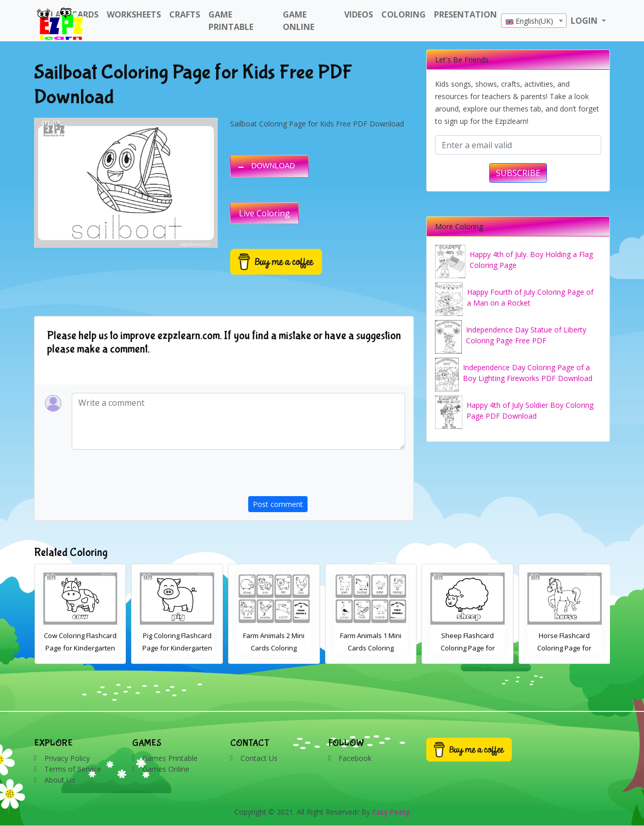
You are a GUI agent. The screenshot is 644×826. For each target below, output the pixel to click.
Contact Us (259, 758)
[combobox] (534, 21)
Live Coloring (264, 213)
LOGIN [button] (585, 21)
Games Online (166, 769)
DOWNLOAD (273, 166)
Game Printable (231, 21)
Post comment (278, 504)
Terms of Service (73, 769)
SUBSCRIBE (518, 173)
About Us (60, 780)
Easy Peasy (391, 812)
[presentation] (327, 476)
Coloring (404, 14)
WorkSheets (134, 14)
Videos (359, 14)
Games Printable (170, 758)
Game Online (299, 21)
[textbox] (534, 21)
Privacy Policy (67, 758)
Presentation (465, 14)
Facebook (355, 758)
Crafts (185, 14)
